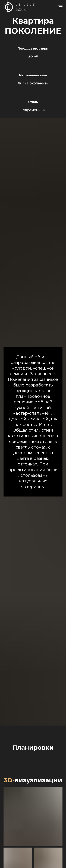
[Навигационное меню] (60, 7)
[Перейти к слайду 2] (32, 806)
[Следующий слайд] (63, 785)
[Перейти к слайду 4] (38, 806)
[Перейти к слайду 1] (28, 806)
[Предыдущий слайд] (3, 785)
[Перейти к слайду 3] (35, 806)
